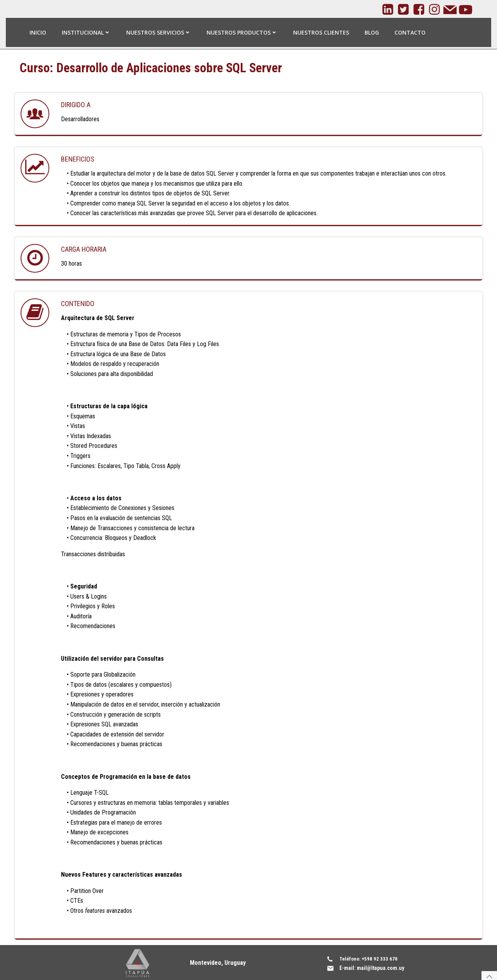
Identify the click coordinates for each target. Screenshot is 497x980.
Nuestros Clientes (321, 32)
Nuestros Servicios (159, 32)
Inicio (38, 32)
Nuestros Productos (242, 32)
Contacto (410, 32)
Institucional (86, 32)
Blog (372, 32)
